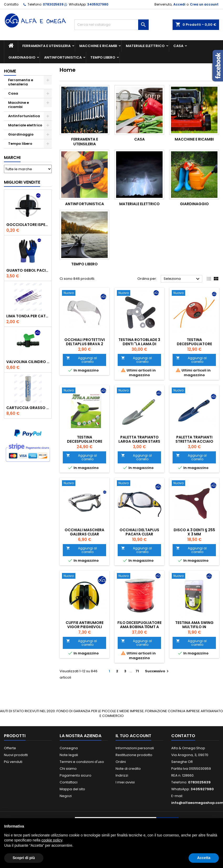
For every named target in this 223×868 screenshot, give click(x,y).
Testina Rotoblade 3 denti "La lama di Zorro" (139, 344)
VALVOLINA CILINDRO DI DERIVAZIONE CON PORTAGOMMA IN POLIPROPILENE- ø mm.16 (28, 362)
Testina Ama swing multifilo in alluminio (194, 627)
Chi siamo (68, 769)
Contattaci (69, 782)
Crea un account (204, 4)
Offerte (10, 748)
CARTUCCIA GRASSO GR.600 (28, 408)
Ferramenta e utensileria (46, 46)
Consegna (69, 748)
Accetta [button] (204, 858)
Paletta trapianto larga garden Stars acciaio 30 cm (139, 441)
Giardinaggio (22, 57)
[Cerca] (111, 25)
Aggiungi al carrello (81, 360)
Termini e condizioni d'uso (82, 762)
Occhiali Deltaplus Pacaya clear (139, 532)
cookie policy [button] (52, 840)
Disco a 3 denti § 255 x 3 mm (194, 532)
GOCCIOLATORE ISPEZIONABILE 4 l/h (28, 225)
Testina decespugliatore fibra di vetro (194, 344)
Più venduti (13, 762)
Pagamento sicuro (76, 775)
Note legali (69, 755)
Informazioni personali (135, 748)
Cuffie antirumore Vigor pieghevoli (85, 625)
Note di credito (128, 769)
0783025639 (53, 4)
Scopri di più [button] (24, 858)
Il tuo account (133, 736)
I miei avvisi (125, 782)
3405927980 (98, 4)
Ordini (121, 762)
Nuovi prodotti (16, 755)
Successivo (157, 671)
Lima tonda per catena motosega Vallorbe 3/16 (28, 316)
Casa (178, 46)
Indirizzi (122, 775)
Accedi (179, 4)
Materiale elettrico (145, 46)
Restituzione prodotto (134, 755)
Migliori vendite (22, 182)
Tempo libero (103, 57)
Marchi (12, 157)
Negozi (66, 796)
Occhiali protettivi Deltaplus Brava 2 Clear (85, 344)
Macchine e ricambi (98, 46)
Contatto (11, 4)
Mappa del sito (72, 789)
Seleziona (182, 279)
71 (137, 671)
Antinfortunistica (63, 57)
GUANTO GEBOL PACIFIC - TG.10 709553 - (28, 270)
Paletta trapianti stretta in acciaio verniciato (194, 441)
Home (10, 71)
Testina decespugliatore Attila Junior (85, 441)
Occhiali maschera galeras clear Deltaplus (84, 534)
